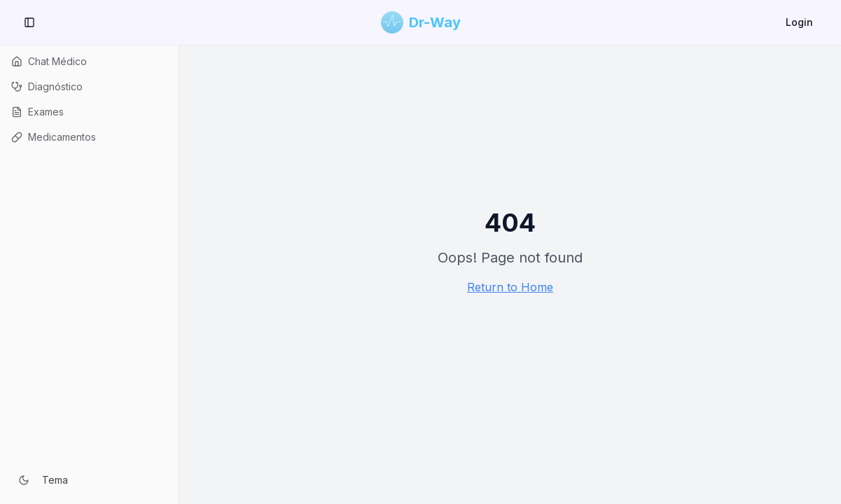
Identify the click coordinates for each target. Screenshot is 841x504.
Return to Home (510, 287)
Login (799, 22)
